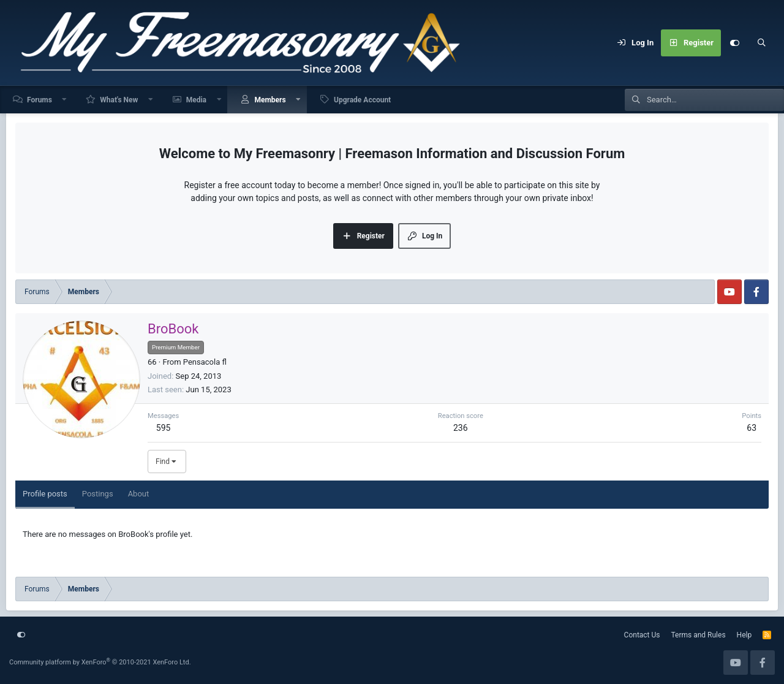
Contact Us (642, 635)
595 (164, 428)
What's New (119, 100)
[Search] (761, 43)
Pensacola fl (205, 362)
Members (270, 100)
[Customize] (734, 43)
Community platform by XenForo (100, 662)
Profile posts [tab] (45, 494)
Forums (40, 100)
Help (744, 635)
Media (196, 100)
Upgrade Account (362, 100)
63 (752, 428)
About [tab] (139, 494)
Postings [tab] (98, 494)
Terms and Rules (699, 635)
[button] (65, 100)
